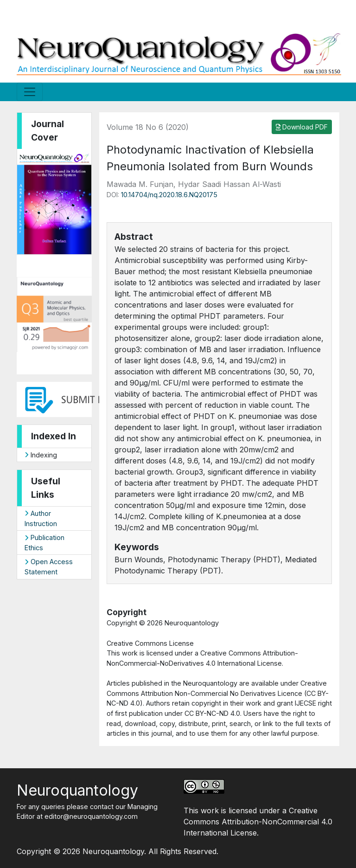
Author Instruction (41, 518)
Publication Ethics (44, 543)
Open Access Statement (49, 567)
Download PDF (302, 127)
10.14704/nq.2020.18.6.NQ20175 (169, 195)
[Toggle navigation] (30, 92)
